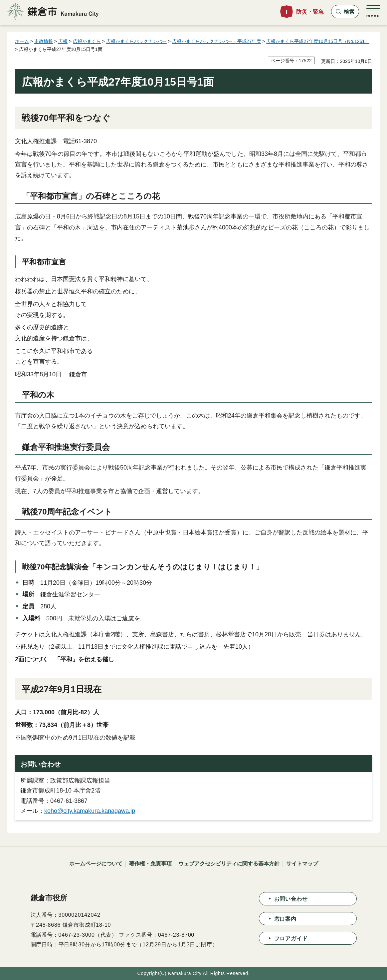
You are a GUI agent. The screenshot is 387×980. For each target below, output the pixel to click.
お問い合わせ (291, 899)
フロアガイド (291, 939)
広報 (63, 41)
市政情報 (44, 41)
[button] (345, 12)
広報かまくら (87, 41)
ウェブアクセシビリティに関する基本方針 (229, 864)
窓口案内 (285, 919)
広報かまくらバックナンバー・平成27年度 (217, 41)
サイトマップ (302, 864)
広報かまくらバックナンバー (136, 41)
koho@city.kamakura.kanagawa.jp (90, 811)
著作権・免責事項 (150, 864)
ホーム (22, 41)
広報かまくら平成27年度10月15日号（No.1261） (318, 41)
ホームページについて (96, 864)
